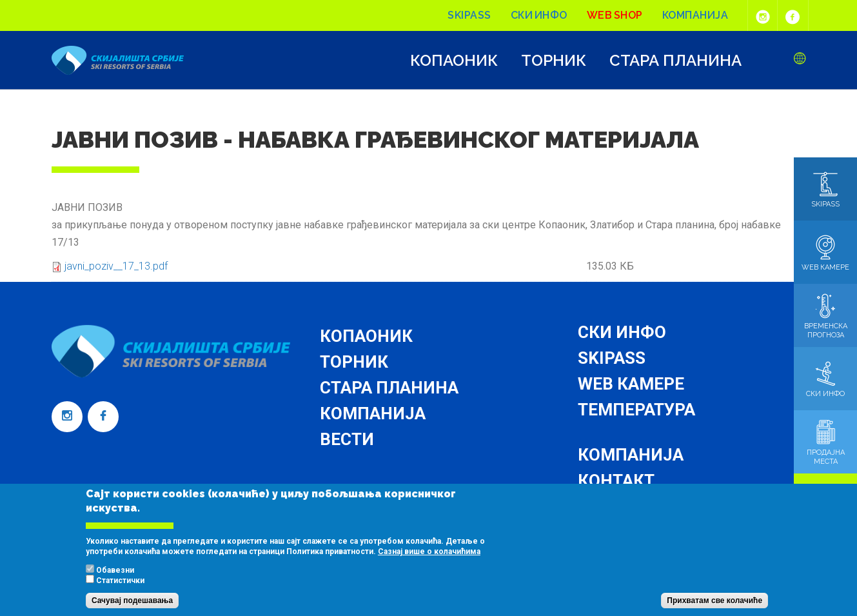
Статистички (120, 594)
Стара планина (675, 61)
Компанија (695, 15)
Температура (636, 410)
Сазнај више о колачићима (429, 565)
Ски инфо (539, 15)
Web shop (615, 15)
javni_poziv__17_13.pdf (116, 266)
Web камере (631, 384)
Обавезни (115, 584)
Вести (347, 439)
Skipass (469, 15)
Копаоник (454, 61)
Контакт (616, 481)
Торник (554, 61)
